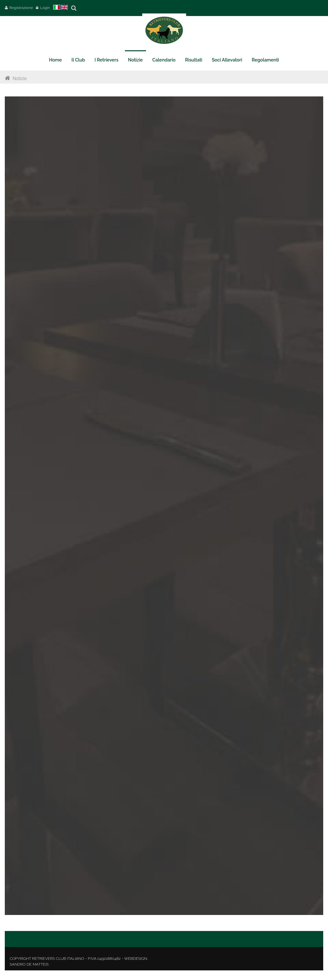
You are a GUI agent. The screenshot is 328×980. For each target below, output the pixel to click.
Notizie (20, 78)
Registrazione (21, 8)
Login (45, 8)
